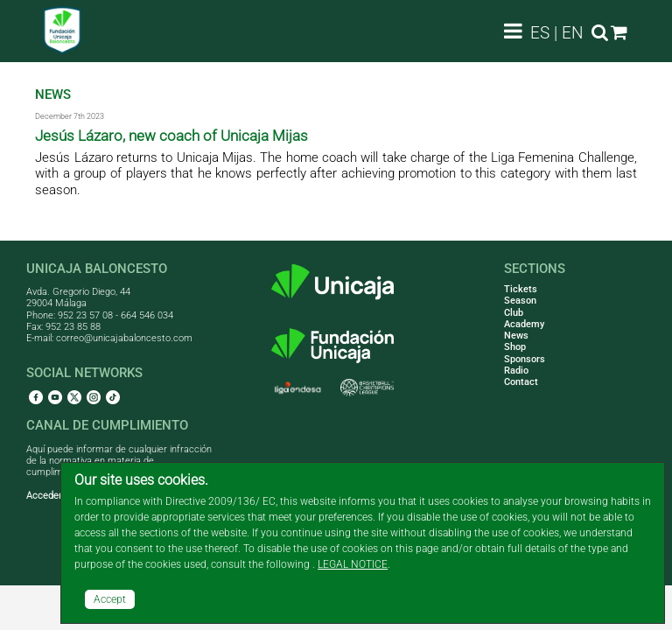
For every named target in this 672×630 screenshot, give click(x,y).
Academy (524, 324)
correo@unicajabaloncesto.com (124, 338)
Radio (516, 371)
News (516, 336)
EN (573, 33)
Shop (515, 347)
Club (514, 313)
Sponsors (525, 359)
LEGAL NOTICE (353, 564)
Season (520, 301)
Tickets (521, 289)
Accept (110, 599)
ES (540, 33)
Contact (521, 382)
